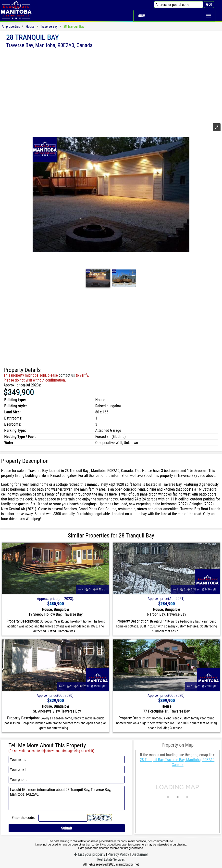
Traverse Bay (49, 26)
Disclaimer (140, 854)
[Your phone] (67, 780)
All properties (11, 26)
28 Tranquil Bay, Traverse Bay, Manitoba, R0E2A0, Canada (178, 762)
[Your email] (67, 770)
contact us (67, 375)
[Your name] (67, 759)
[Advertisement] (111, 85)
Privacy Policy (118, 854)
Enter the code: (23, 818)
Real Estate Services (111, 859)
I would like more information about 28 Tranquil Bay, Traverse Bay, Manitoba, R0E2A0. (67, 798)
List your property (90, 854)
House (30, 26)
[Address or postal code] (179, 5)
